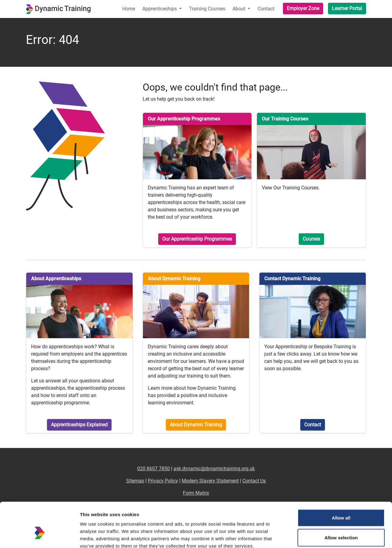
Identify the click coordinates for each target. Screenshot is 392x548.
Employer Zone (303, 8)
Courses (311, 239)
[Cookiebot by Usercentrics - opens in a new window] (39, 536)
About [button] (240, 9)
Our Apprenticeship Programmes (197, 239)
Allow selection (341, 503)
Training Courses (207, 9)
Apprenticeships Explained (79, 425)
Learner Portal (347, 8)
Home (129, 9)
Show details (320, 536)
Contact (266, 9)
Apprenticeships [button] (160, 9)
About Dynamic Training (196, 425)
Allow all (341, 483)
